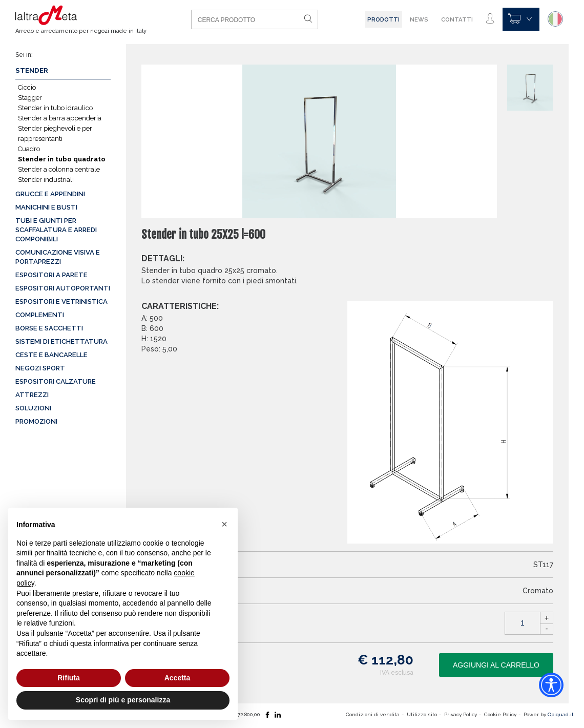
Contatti (457, 19)
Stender (32, 70)
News (420, 19)
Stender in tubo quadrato (62, 159)
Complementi (40, 315)
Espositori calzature (56, 381)
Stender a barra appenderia (60, 118)
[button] (224, 524)
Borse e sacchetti (49, 328)
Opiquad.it (561, 714)
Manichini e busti (46, 207)
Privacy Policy (461, 714)
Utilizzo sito (422, 714)
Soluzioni (33, 408)
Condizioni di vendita (373, 714)
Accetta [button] (178, 678)
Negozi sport (40, 368)
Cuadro (29, 149)
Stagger (30, 98)
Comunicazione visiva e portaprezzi (58, 257)
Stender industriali (46, 180)
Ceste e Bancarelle (51, 355)
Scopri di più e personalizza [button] (123, 700)
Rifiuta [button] (69, 678)
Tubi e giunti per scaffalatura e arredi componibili (56, 230)
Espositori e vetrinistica (61, 301)
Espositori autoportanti (63, 288)
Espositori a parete (51, 275)
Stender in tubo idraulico (55, 108)
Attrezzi (32, 395)
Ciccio (27, 87)
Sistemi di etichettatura (61, 341)
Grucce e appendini (50, 194)
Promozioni (36, 421)
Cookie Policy (500, 714)
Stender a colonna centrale (59, 169)
